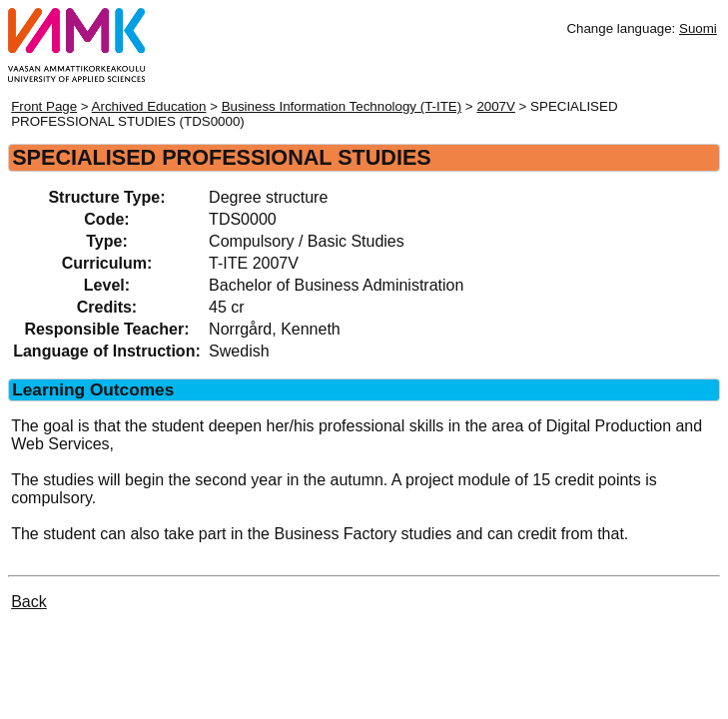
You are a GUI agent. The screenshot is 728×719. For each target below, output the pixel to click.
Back (29, 602)
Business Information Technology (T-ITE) (342, 106)
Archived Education (149, 106)
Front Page (44, 106)
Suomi (698, 28)
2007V (496, 106)
